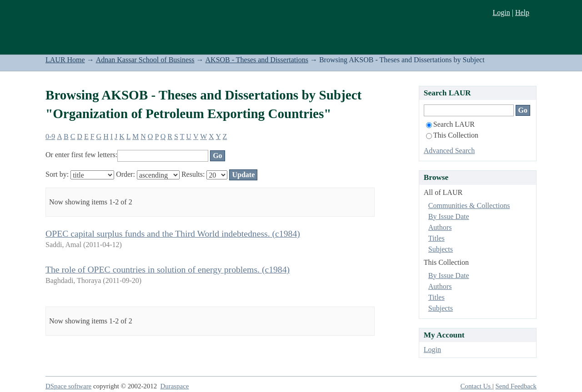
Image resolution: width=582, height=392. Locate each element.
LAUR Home (65, 60)
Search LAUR (450, 124)
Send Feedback (516, 386)
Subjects (441, 249)
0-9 (50, 136)
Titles (436, 238)
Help (522, 12)
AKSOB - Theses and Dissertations (257, 60)
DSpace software (68, 386)
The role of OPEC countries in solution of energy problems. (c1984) (168, 269)
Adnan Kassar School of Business (145, 60)
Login (501, 12)
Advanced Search (449, 151)
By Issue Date (449, 216)
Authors (440, 227)
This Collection (452, 135)
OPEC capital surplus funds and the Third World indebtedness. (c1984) (173, 233)
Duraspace (175, 386)
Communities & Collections (469, 206)
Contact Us (477, 386)
